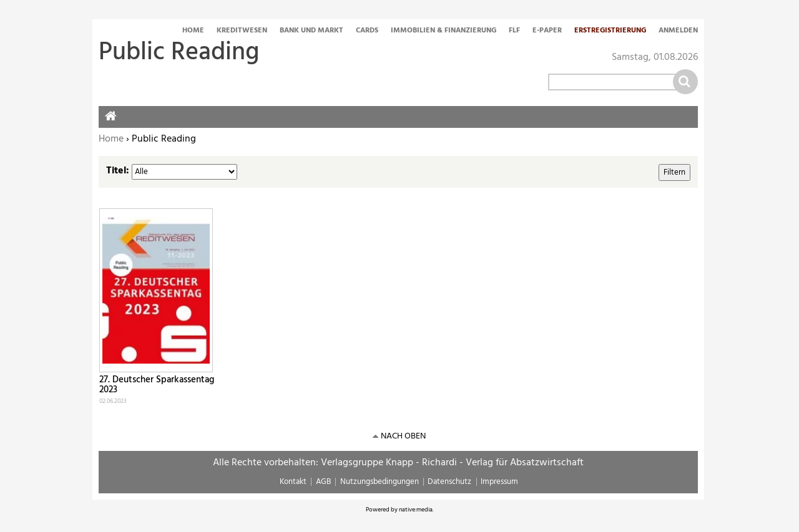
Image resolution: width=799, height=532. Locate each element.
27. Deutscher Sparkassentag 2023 (157, 385)
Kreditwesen (242, 31)
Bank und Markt (311, 31)
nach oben (403, 436)
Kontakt (293, 482)
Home (193, 31)
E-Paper (547, 31)
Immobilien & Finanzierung (444, 31)
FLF (514, 31)
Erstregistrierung (610, 31)
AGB (323, 482)
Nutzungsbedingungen (380, 482)
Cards (367, 31)
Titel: (118, 171)
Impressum (499, 482)
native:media (416, 510)
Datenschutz (449, 482)
